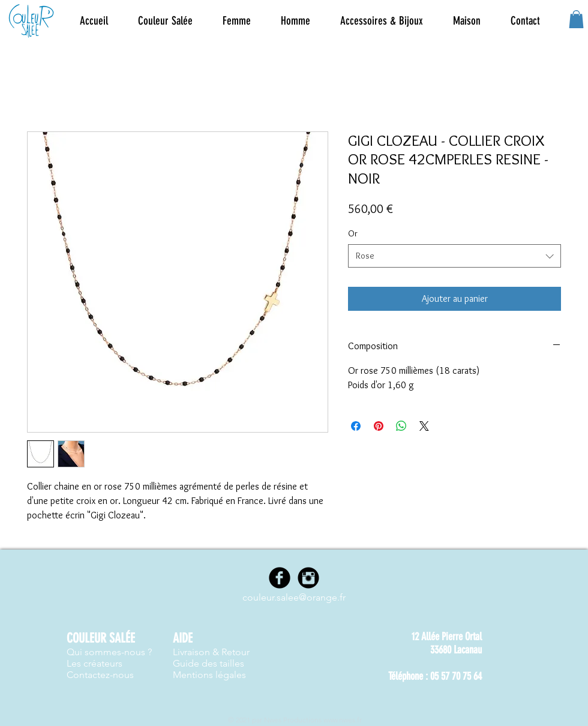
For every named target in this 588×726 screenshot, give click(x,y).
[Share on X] (424, 426)
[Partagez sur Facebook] (356, 426)
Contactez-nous (100, 675)
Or (353, 233)
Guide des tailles (208, 663)
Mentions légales (209, 675)
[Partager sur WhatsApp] (401, 426)
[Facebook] (280, 578)
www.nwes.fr (343, 720)
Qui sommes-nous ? (109, 652)
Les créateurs (94, 663)
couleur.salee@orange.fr (294, 597)
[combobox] (454, 256)
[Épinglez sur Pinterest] (379, 426)
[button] (237, 21)
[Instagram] (308, 578)
